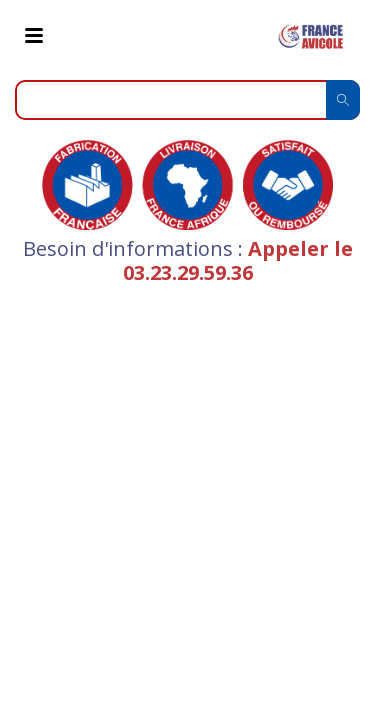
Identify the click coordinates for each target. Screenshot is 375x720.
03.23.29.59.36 (188, 272)
